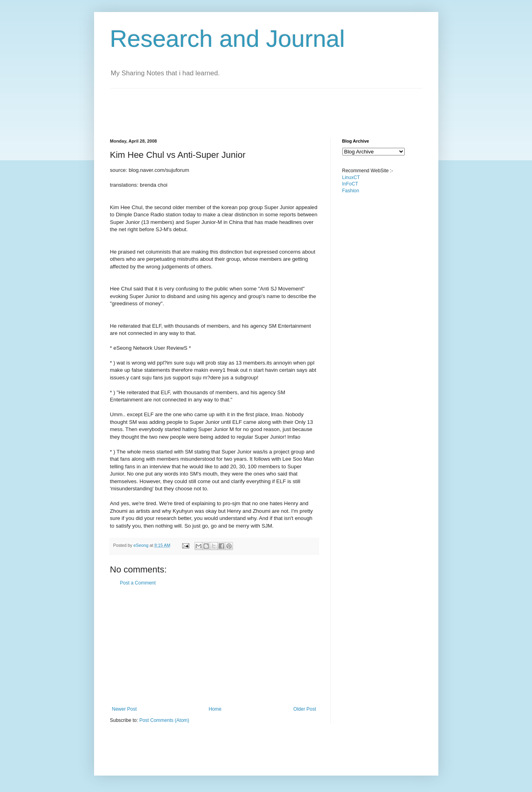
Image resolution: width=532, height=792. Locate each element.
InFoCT (350, 184)
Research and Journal (228, 39)
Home (215, 709)
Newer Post (124, 709)
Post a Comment (138, 583)
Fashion (351, 191)
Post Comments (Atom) (164, 720)
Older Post (305, 709)
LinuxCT (351, 177)
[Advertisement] (256, 107)
